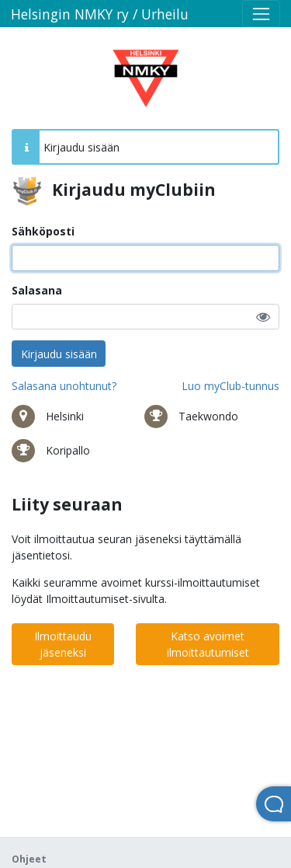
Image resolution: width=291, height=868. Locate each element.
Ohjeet (29, 859)
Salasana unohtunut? (64, 386)
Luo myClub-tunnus (230, 386)
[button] (263, 317)
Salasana (37, 290)
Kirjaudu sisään (59, 354)
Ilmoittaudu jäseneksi (63, 644)
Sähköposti (43, 231)
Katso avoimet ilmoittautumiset (208, 644)
